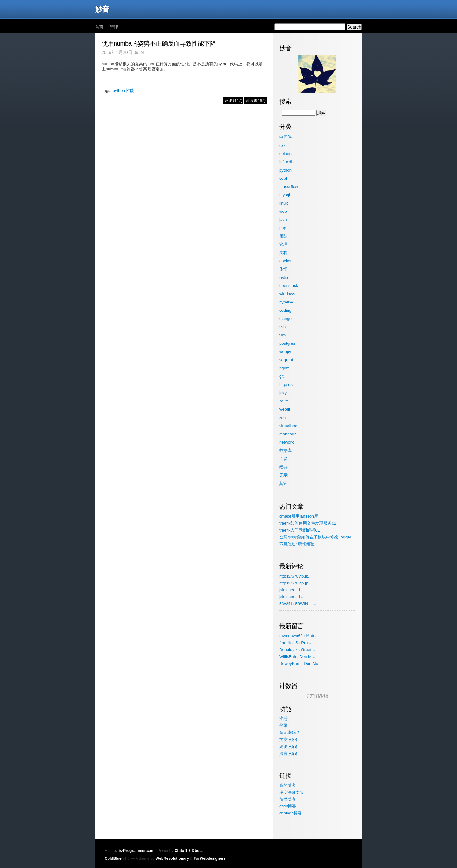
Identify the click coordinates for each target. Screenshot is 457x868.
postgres (287, 343)
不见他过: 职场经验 (297, 544)
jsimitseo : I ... (292, 590)
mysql (285, 195)
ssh (282, 327)
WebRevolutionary (172, 858)
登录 (283, 725)
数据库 (285, 450)
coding (285, 310)
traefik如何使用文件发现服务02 (308, 523)
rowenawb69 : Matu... (299, 636)
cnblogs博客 (291, 813)
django (285, 319)
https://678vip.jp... (295, 576)
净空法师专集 (292, 792)
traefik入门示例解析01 (300, 530)
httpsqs (286, 385)
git (281, 376)
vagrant (286, 360)
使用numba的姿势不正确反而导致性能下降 (159, 43)
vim (282, 335)
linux (284, 203)
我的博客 (288, 785)
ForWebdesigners (210, 858)
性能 (130, 91)
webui (285, 409)
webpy (285, 352)
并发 (283, 459)
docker (285, 261)
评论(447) (233, 100)
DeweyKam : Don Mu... (301, 664)
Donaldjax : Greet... (297, 650)
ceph (284, 178)
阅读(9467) (255, 100)
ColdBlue (113, 858)
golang (285, 154)
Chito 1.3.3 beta (189, 851)
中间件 (285, 137)
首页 (99, 27)
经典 (283, 467)
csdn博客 (288, 806)
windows (287, 294)
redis (284, 277)
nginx (284, 368)
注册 (283, 718)
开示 (283, 475)
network (287, 442)
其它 (283, 483)
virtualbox (288, 426)
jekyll (284, 393)
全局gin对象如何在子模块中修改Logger (315, 537)
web (283, 211)
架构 (283, 253)
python (119, 91)
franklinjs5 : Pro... (295, 643)
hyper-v (286, 302)
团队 (283, 236)
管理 (114, 27)
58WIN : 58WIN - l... (298, 604)
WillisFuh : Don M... (297, 657)
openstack (289, 286)
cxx (282, 145)
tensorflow (289, 187)
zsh (282, 418)
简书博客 (288, 799)
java (283, 220)
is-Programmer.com (137, 851)
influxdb (286, 162)
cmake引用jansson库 (299, 516)
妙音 (102, 9)
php (283, 228)
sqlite (284, 401)
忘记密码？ (290, 732)
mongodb (288, 434)
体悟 (283, 269)
